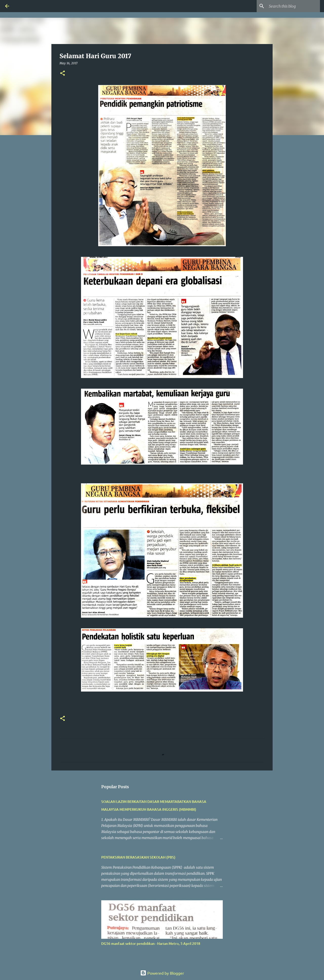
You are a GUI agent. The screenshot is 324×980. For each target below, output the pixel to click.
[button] (63, 74)
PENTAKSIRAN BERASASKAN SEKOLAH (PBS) (138, 857)
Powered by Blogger (162, 973)
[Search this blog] (293, 6)
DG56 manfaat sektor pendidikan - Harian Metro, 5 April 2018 (151, 943)
